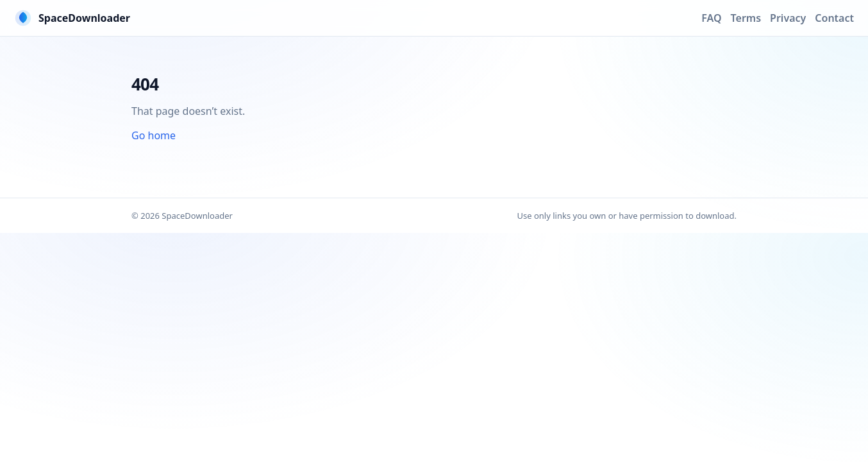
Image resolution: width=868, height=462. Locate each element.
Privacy (788, 18)
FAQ (711, 18)
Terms (746, 18)
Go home (154, 135)
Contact (834, 18)
